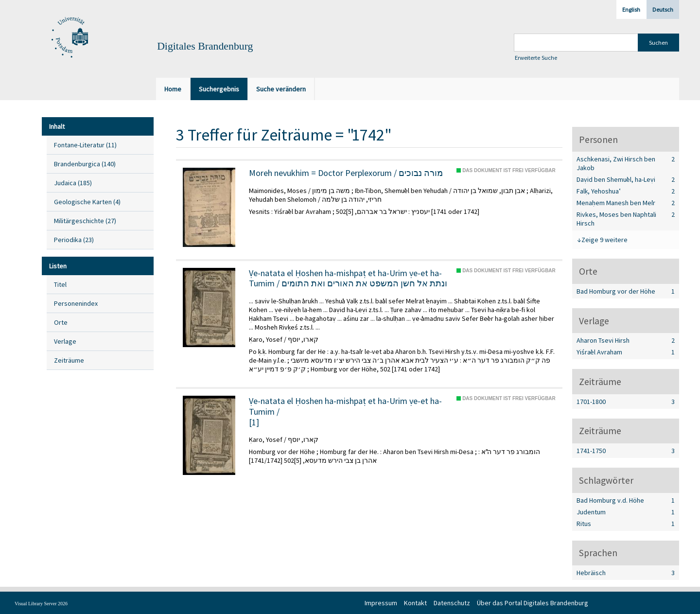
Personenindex (76, 303)
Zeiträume (69, 360)
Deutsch (663, 9)
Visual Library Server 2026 (41, 604)
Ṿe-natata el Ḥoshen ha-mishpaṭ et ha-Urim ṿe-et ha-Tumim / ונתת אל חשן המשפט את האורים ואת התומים (348, 278)
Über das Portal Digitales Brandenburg (533, 603)
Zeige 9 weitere (604, 240)
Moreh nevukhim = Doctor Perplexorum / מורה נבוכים (346, 173)
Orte (61, 322)
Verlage (65, 341)
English (631, 9)
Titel (60, 284)
